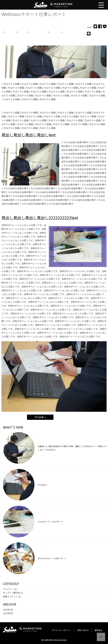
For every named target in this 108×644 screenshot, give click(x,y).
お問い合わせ (83, 630)
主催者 (66, 32)
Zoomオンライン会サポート (50, 522)
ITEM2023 (42, 485)
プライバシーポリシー (61, 630)
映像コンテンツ (10, 596)
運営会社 (98, 630)
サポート (53, 32)
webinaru (9, 32)
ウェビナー (8, 589)
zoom (21, 32)
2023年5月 (8, 613)
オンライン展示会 (37, 32)
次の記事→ (40, 417)
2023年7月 (8, 610)
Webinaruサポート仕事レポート (52, 558)
